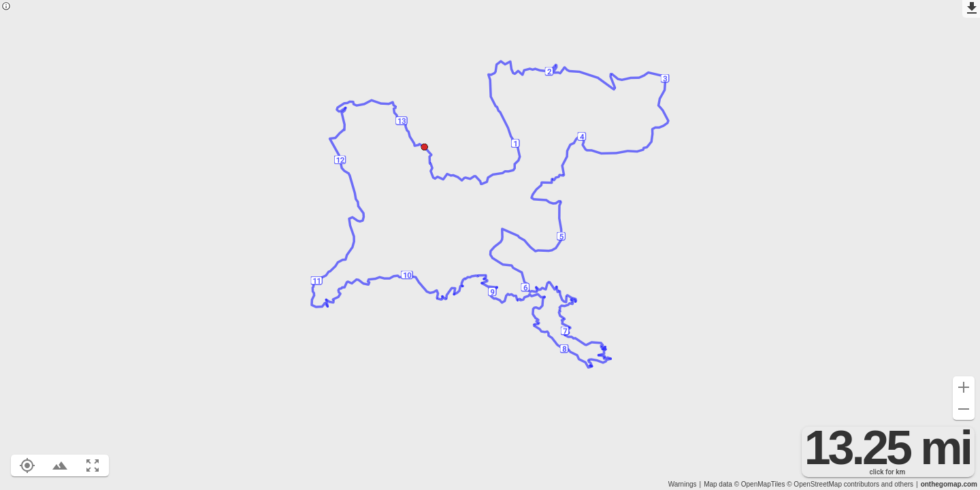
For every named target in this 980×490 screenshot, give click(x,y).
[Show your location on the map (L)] (27, 465)
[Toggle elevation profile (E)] (60, 465)
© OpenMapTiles (760, 484)
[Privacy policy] (6, 7)
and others (897, 484)
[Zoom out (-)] (964, 409)
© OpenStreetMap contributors (833, 484)
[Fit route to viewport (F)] (93, 465)
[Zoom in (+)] (964, 387)
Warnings (683, 484)
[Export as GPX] (971, 9)
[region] (490, 245)
